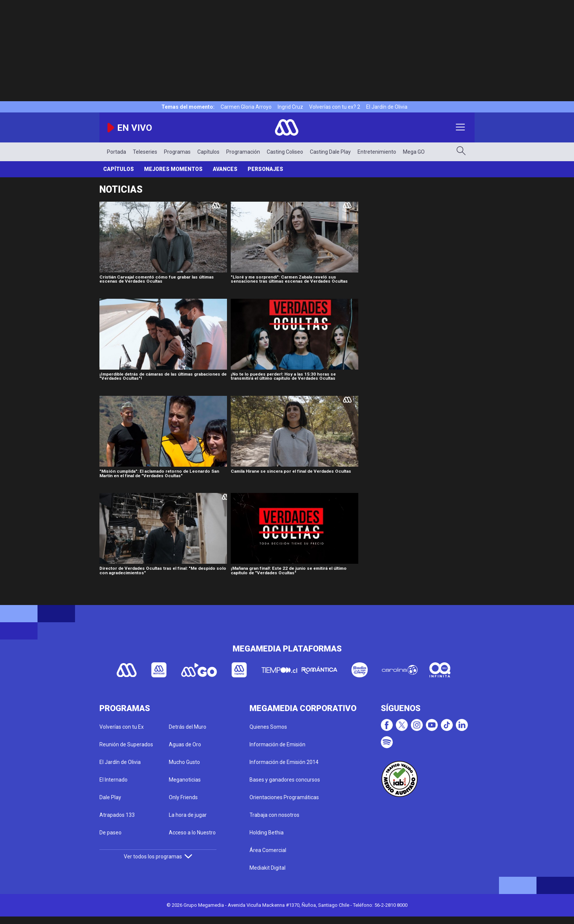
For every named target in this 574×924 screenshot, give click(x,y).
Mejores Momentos (173, 169)
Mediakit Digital (267, 868)
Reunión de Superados (126, 744)
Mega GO (414, 152)
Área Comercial (268, 850)
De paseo (110, 833)
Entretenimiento (377, 152)
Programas (177, 152)
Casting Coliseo (285, 152)
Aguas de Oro (185, 744)
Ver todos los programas (158, 857)
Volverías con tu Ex (122, 727)
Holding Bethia (267, 833)
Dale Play (110, 797)
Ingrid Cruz (290, 107)
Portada (116, 152)
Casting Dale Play (330, 152)
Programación (243, 152)
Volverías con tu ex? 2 (335, 107)
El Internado (113, 780)
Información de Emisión (277, 744)
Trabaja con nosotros (274, 815)
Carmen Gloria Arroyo (246, 107)
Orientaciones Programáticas (284, 797)
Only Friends (183, 797)
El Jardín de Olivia (387, 107)
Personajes (265, 169)
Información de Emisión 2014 (284, 762)
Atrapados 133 (117, 815)
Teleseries (145, 152)
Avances (225, 169)
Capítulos (208, 152)
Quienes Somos (268, 727)
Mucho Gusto (184, 762)
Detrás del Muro (188, 727)
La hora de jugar (188, 815)
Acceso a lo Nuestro (192, 833)
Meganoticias (185, 780)
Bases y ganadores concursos (285, 780)
